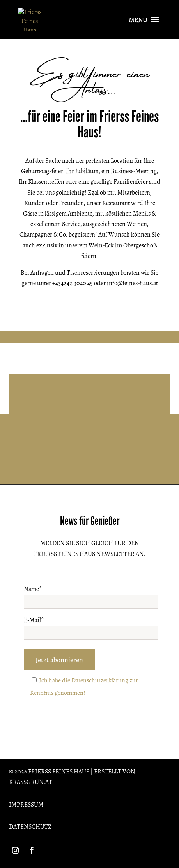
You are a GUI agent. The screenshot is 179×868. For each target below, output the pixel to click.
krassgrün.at (31, 782)
